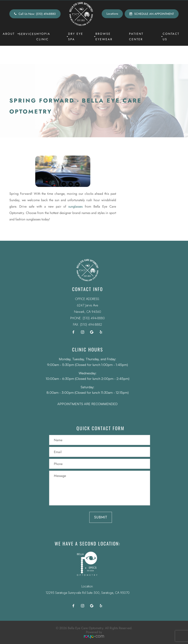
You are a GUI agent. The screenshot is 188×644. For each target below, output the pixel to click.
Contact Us (171, 37)
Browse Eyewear (104, 37)
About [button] (11, 34)
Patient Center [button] (146, 37)
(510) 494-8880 (89, 318)
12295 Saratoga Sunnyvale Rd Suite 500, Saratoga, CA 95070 (83, 593)
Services (28, 34)
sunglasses (75, 206)
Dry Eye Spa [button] (82, 37)
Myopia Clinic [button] (52, 37)
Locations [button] (112, 14)
